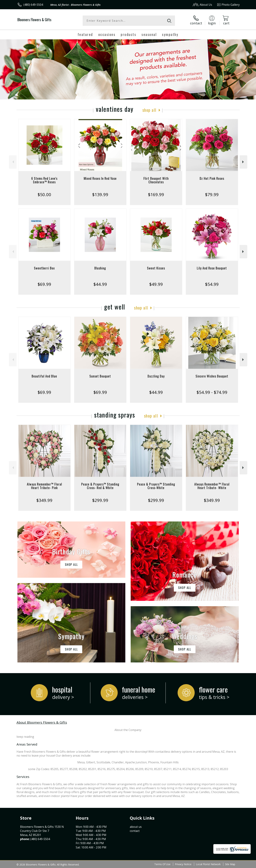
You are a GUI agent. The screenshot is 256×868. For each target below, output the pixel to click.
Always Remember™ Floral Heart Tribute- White (212, 486)
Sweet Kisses (156, 268)
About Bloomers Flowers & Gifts (42, 722)
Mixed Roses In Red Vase (100, 178)
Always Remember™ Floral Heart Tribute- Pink (44, 486)
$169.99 (156, 194)
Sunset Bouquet (100, 376)
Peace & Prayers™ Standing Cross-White (156, 486)
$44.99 (100, 284)
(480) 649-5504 (33, 5)
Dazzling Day (156, 376)
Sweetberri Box (44, 268)
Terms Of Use (162, 864)
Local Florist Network (208, 864)
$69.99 (44, 284)
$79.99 (212, 194)
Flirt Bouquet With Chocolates (156, 180)
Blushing (100, 268)
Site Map (230, 864)
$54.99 (212, 284)
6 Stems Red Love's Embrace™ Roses (44, 180)
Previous (13, 162)
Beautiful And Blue (44, 376)
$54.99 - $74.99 (212, 392)
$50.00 (44, 194)
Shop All (149, 110)
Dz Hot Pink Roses (212, 178)
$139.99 (100, 194)
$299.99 (100, 500)
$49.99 (156, 284)
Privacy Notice (183, 864)
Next (243, 162)
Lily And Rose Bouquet (212, 268)
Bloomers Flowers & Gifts (34, 20)
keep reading (25, 737)
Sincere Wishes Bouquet (212, 376)
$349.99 (44, 500)
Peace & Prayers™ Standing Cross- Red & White (100, 486)
